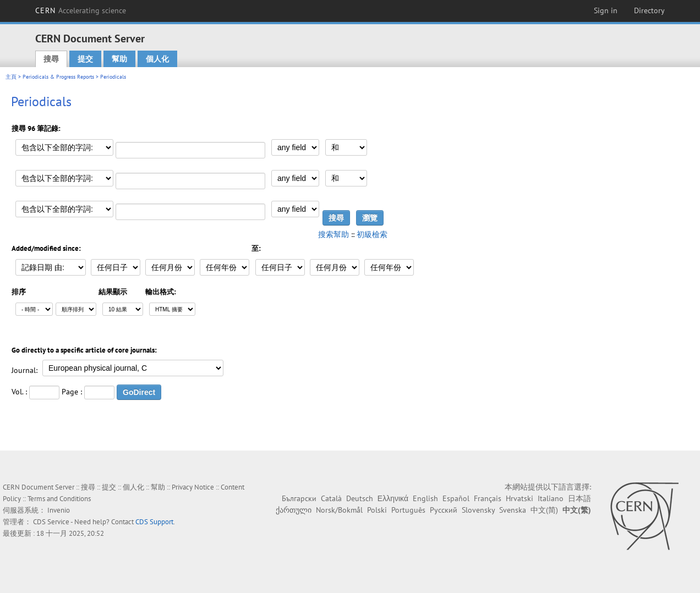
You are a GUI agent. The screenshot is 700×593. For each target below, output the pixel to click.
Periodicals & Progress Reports (58, 77)
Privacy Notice (193, 487)
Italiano (551, 498)
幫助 (119, 59)
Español (456, 498)
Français (488, 498)
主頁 (11, 77)
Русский (444, 510)
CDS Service (51, 522)
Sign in (606, 10)
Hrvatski (519, 498)
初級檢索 (372, 234)
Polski (377, 510)
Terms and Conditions (59, 499)
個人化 (157, 59)
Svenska (513, 510)
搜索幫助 (333, 234)
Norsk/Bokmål (339, 510)
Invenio (59, 510)
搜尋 (51, 59)
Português (408, 510)
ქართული (294, 510)
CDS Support (154, 522)
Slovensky (478, 510)
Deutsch (360, 498)
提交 (85, 59)
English (425, 498)
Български (299, 498)
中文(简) (544, 510)
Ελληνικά (393, 498)
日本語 (579, 498)
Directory (649, 10)
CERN (81, 10)
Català (331, 498)
